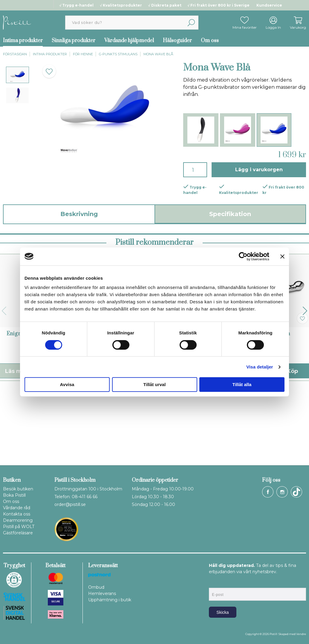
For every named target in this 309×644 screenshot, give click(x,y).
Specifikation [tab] (230, 214)
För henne (83, 54)
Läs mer (97, 444)
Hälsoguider (177, 41)
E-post (214, 583)
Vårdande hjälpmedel (129, 41)
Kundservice (269, 5)
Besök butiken (18, 489)
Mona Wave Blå (158, 54)
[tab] (17, 75)
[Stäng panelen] (282, 256)
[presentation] (17, 75)
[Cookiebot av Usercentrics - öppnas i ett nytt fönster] (243, 256)
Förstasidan (15, 54)
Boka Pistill (14, 495)
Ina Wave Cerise (195, 407)
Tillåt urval (155, 384)
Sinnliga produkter (74, 41)
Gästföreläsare (18, 533)
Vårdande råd (17, 508)
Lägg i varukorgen (259, 170)
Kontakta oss (17, 514)
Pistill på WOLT (19, 527)
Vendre (301, 634)
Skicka (222, 612)
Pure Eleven (275, 407)
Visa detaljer (260, 367)
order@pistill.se (70, 504)
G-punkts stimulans (118, 54)
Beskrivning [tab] (79, 214)
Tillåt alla (242, 384)
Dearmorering (18, 520)
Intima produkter (50, 54)
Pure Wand (114, 407)
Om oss (210, 41)
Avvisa (67, 384)
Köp (52, 444)
